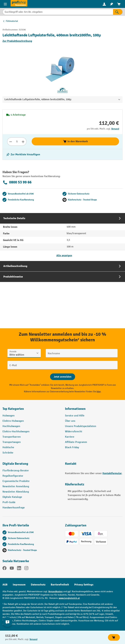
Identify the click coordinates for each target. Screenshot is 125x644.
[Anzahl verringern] (11, 142)
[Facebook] (4, 569)
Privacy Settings (84, 585)
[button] (31, 465)
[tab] (62, 237)
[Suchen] (118, 12)
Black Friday (72, 447)
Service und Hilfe (75, 416)
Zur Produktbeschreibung (17, 41)
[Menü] (5, 4)
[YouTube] (12, 569)
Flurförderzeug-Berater (16, 471)
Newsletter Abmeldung (16, 492)
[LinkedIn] (19, 569)
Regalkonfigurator (13, 476)
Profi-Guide (9, 502)
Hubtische (8, 447)
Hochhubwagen (11, 426)
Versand (115, 129)
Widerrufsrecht (74, 432)
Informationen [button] (75, 409)
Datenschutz (38, 585)
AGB (5, 585)
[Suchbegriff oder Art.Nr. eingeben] (58, 12)
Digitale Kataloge (12, 497)
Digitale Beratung (15, 464)
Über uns (70, 421)
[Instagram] (26, 569)
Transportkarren (12, 437)
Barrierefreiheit (60, 585)
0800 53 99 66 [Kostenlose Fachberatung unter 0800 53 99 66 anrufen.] (17, 182)
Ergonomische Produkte (16, 481)
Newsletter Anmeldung (16, 486)
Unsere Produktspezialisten (81, 426)
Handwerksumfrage (14, 508)
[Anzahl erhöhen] (23, 142)
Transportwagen (12, 442)
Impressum (19, 585)
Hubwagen (9, 416)
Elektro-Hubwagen (13, 421)
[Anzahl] (17, 142)
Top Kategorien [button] (13, 409)
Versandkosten (55, 591)
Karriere (70, 437)
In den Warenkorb (75, 141)
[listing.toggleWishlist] (23, 154)
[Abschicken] (63, 377)
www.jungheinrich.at (69, 598)
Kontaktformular (112, 473)
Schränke (8, 453)
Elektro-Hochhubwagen (16, 432)
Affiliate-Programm (76, 442)
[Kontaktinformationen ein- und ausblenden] (7, 622)
